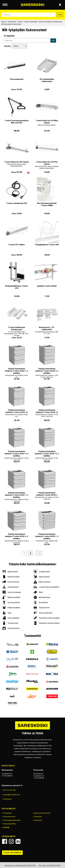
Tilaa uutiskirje (12, 853)
